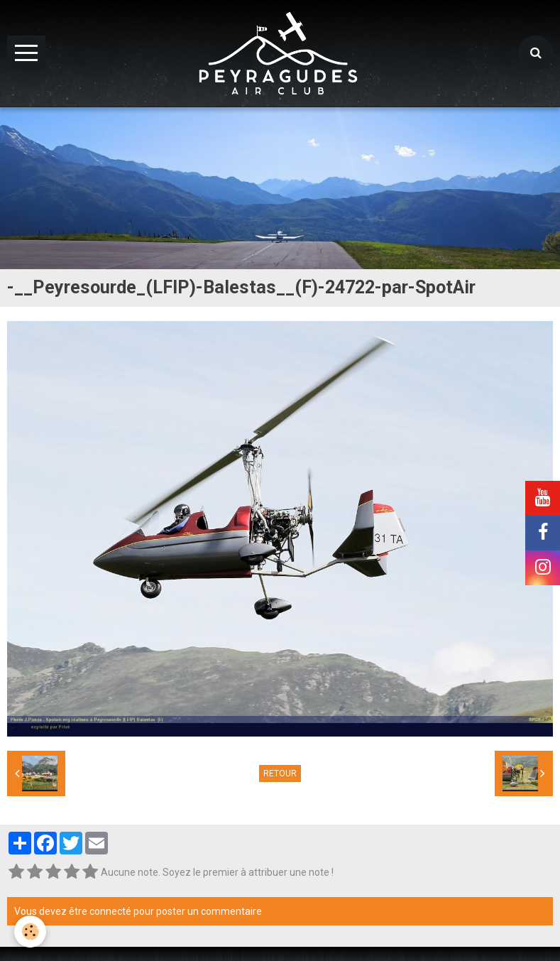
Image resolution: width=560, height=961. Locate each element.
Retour (280, 773)
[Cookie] (30, 932)
